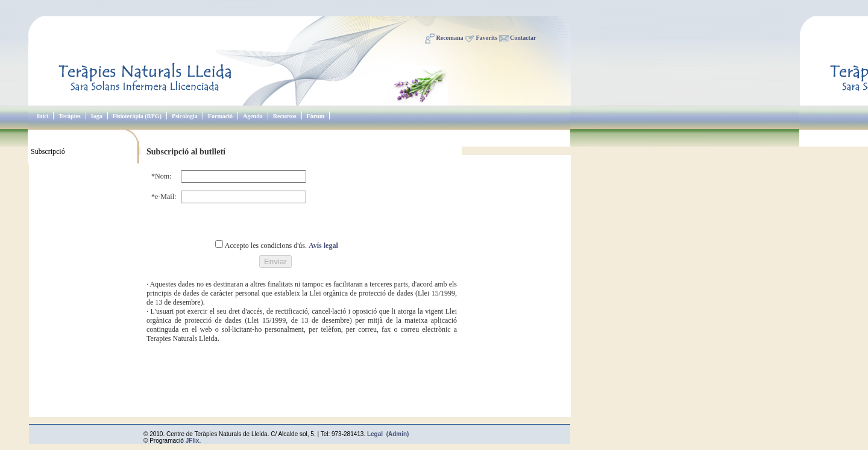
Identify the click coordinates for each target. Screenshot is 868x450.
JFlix (193, 441)
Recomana (450, 38)
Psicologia (185, 116)
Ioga (97, 116)
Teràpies (69, 116)
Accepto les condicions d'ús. (267, 246)
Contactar (523, 38)
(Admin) (398, 434)
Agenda (253, 116)
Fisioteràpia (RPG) (137, 116)
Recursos (285, 116)
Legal (375, 434)
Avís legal (323, 246)
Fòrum (316, 116)
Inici (42, 116)
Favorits (487, 38)
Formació (220, 116)
